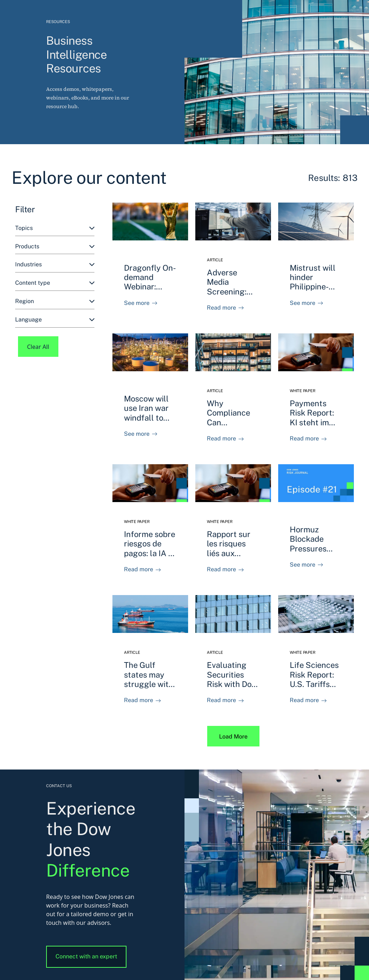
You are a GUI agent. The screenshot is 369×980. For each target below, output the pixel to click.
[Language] (55, 320)
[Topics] (55, 228)
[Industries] (55, 265)
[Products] (55, 247)
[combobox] (55, 228)
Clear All (38, 347)
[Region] (55, 301)
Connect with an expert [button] (86, 956)
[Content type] (55, 283)
